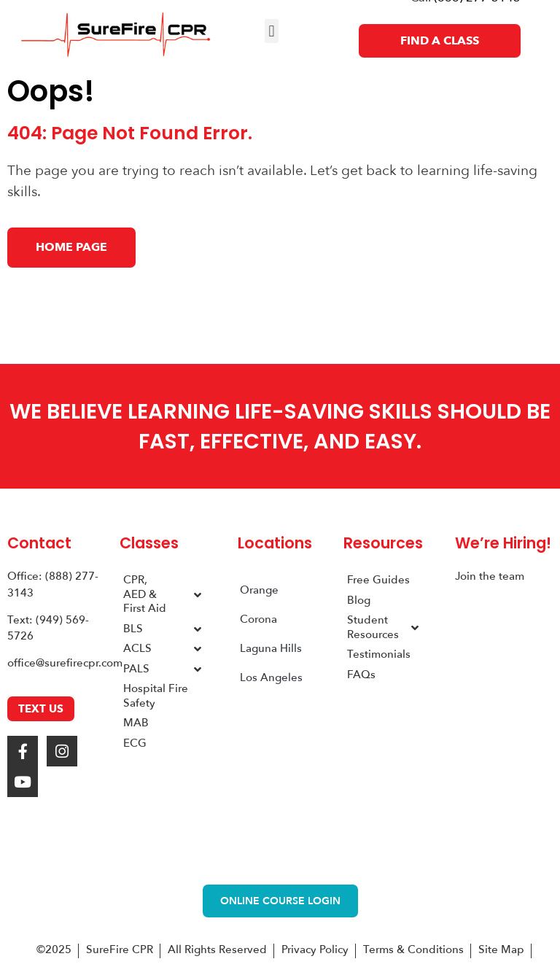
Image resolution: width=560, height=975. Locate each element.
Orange (259, 590)
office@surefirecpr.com (65, 663)
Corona (258, 619)
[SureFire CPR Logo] (116, 35)
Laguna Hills (271, 648)
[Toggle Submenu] (198, 595)
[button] (272, 31)
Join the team (490, 576)
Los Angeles (271, 677)
